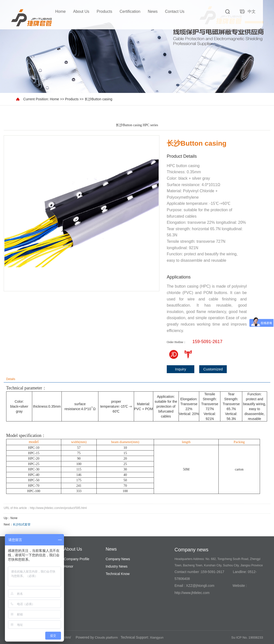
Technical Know (118, 574)
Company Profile (77, 559)
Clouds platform (107, 637)
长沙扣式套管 (22, 524)
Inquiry (181, 369)
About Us (81, 11)
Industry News (117, 566)
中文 (252, 11)
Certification (130, 11)
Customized (213, 369)
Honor (69, 566)
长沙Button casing (99, 99)
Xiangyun (158, 637)
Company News (118, 559)
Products (104, 11)
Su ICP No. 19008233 (246, 637)
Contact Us (175, 11)
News (153, 11)
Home (61, 11)
